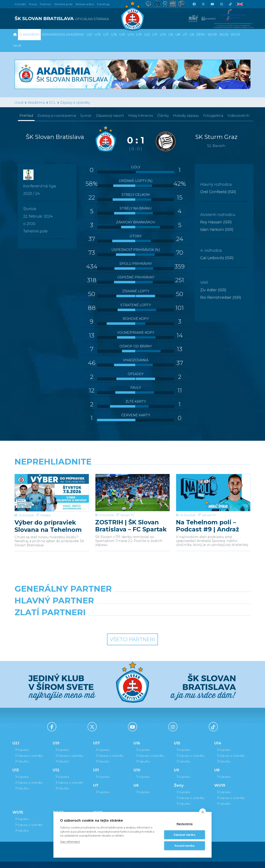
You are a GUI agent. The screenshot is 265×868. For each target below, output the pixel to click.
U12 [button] (147, 34)
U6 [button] (192, 34)
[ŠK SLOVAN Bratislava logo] (132, 16)
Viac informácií (70, 842)
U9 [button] (171, 34)
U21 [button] (89, 34)
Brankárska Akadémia (63, 34)
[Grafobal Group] (163, 630)
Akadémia (36, 103)
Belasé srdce (85, 4)
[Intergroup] (102, 630)
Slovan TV (127, 509)
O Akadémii (29, 34)
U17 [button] (106, 34)
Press (33, 4)
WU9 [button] (17, 46)
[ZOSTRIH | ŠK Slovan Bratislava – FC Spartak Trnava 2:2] (132, 490)
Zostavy (57, 116)
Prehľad (26, 116)
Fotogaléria (213, 116)
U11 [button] (155, 34)
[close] (203, 812)
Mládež (46, 509)
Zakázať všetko (185, 835)
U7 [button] (185, 34)
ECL (52, 103)
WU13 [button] (235, 34)
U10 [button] (163, 34)
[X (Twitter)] (203, 4)
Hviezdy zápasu (186, 116)
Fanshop (103, 4)
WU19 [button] (212, 34)
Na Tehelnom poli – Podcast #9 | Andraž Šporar (208, 520)
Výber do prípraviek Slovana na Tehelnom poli (48, 520)
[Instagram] (221, 4)
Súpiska (22, 756)
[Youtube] (212, 4)
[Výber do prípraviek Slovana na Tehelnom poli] (52, 490)
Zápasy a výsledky (75, 103)
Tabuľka (22, 768)
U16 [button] (114, 34)
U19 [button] (98, 34)
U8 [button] (178, 34)
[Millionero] (163, 611)
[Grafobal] (102, 611)
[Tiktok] (230, 4)
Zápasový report (110, 116)
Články (163, 116)
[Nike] (132, 593)
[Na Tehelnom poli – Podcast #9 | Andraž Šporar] (213, 490)
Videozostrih (238, 116)
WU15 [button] (224, 34)
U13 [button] (139, 34)
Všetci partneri (132, 646)
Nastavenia (185, 824)
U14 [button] (131, 34)
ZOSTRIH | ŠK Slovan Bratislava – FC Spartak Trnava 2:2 (131, 520)
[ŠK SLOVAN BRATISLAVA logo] (72, 19)
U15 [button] (122, 34)
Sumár (86, 116)
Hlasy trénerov (141, 116)
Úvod (19, 103)
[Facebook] (194, 4)
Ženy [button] (201, 34)
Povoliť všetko (185, 846)
